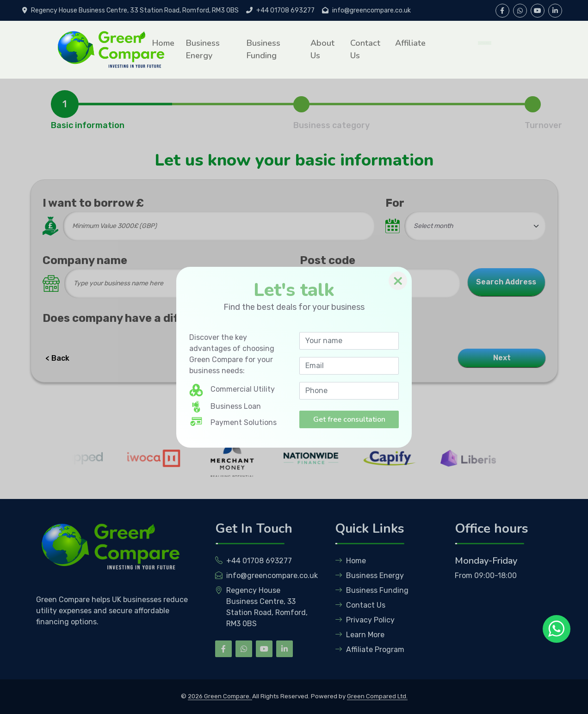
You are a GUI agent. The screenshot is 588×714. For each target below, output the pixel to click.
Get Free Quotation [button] (481, 43)
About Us (322, 49)
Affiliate (410, 43)
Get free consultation (349, 419)
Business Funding (263, 49)
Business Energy (203, 49)
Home (163, 43)
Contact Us (365, 49)
